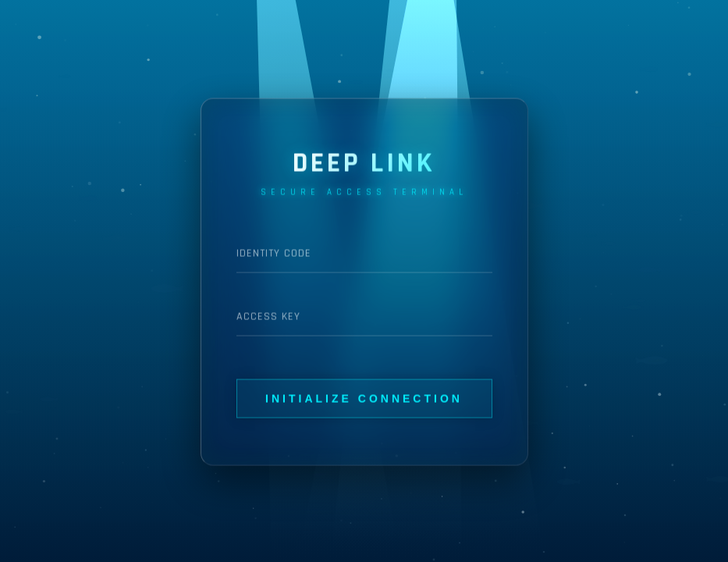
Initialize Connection (364, 398)
